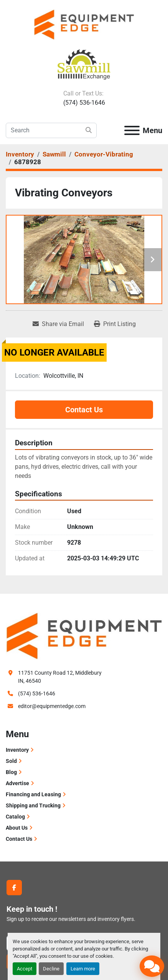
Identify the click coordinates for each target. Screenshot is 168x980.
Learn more (83, 969)
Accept (25, 969)
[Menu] (132, 130)
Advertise (17, 783)
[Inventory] (20, 154)
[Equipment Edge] (84, 636)
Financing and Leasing (33, 794)
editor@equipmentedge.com (52, 706)
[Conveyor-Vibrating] (104, 154)
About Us (17, 828)
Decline (51, 969)
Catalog (15, 817)
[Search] (51, 130)
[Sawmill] (54, 154)
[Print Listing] (115, 324)
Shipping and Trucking (33, 805)
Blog (11, 772)
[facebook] (14, 888)
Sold (11, 761)
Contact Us (84, 410)
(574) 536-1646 (84, 103)
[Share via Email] (58, 324)
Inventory (17, 750)
